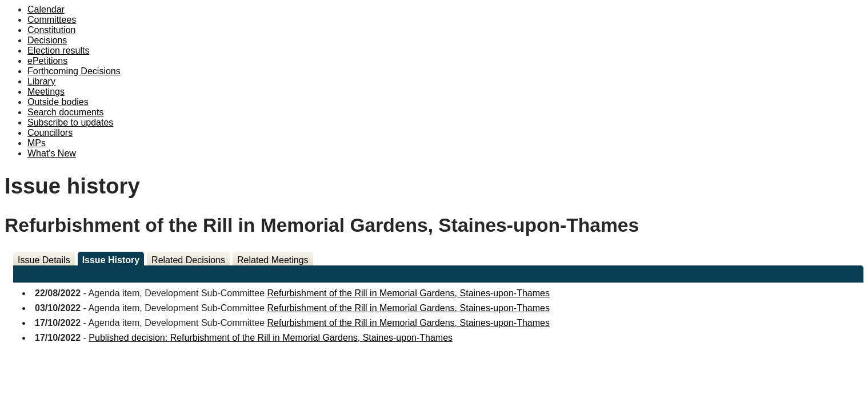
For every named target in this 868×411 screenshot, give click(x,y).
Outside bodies (58, 102)
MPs (37, 143)
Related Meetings (273, 260)
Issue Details (44, 260)
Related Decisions (188, 260)
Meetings (46, 92)
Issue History (111, 260)
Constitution (52, 30)
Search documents (65, 112)
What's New (52, 153)
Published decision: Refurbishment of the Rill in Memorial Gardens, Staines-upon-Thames (271, 338)
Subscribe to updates (70, 122)
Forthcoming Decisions (74, 71)
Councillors (50, 133)
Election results (59, 51)
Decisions (47, 40)
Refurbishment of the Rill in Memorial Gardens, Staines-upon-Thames (408, 293)
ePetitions (47, 61)
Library (41, 81)
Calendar (46, 9)
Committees (52, 20)
